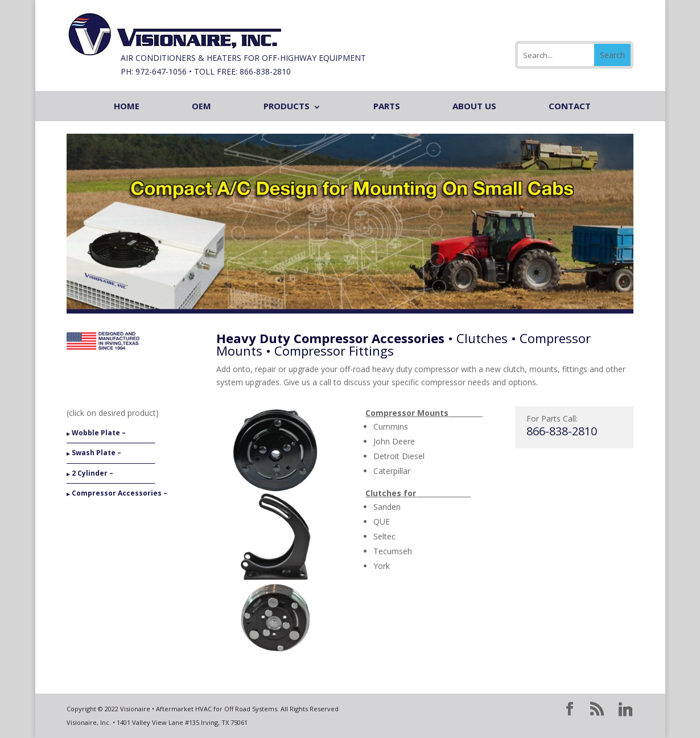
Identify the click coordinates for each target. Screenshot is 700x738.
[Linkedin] (625, 710)
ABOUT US (474, 106)
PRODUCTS (287, 106)
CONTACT (570, 106)
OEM (201, 106)
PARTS (387, 106)
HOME (127, 106)
